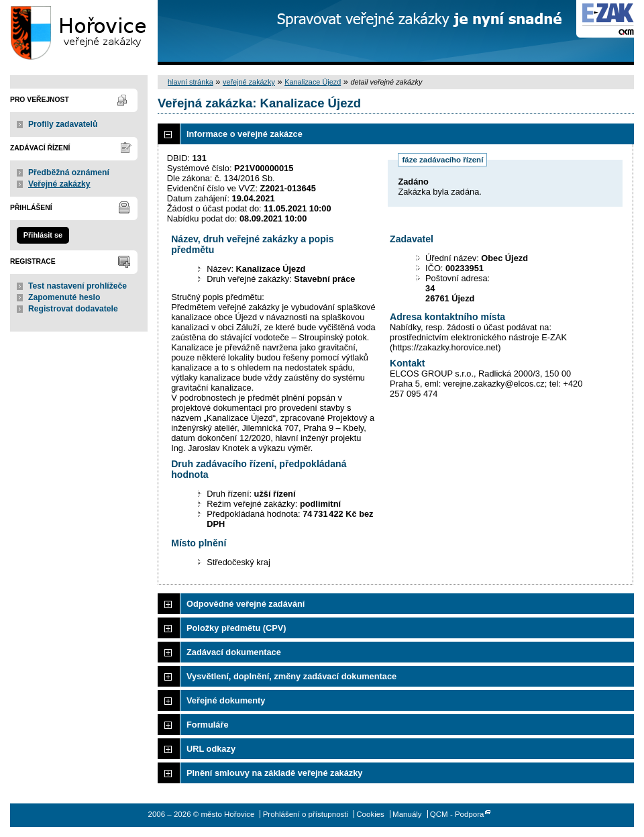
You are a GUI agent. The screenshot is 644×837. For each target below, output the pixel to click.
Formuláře (208, 725)
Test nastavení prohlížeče (77, 286)
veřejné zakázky (249, 82)
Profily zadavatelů (63, 124)
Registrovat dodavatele (73, 309)
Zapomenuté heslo (64, 297)
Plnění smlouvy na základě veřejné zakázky (274, 773)
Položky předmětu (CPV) (236, 628)
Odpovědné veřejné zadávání (246, 604)
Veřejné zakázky (59, 184)
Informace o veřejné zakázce (245, 134)
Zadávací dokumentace (234, 652)
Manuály (407, 814)
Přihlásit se (43, 235)
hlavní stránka (191, 82)
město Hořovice (79, 33)
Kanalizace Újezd (313, 82)
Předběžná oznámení (69, 173)
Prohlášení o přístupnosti (306, 814)
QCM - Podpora (457, 814)
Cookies (370, 814)
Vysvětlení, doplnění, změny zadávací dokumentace (291, 676)
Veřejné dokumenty (226, 700)
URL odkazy (211, 749)
